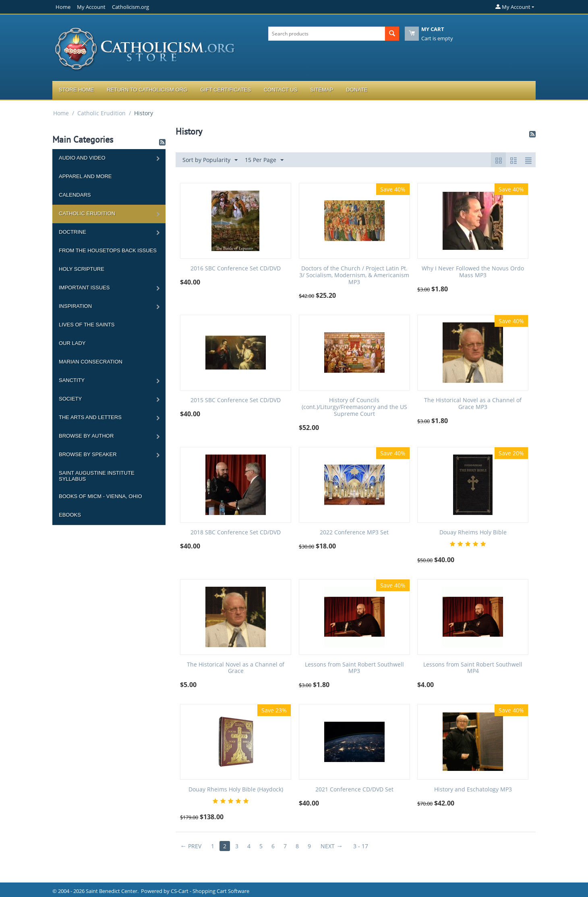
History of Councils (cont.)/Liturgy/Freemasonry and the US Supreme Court (354, 407)
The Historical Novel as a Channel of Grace (236, 668)
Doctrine (72, 232)
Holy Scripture (82, 269)
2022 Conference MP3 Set (354, 533)
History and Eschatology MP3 (473, 790)
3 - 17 (361, 846)
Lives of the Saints (87, 325)
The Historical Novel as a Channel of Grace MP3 (473, 404)
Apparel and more (85, 176)
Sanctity (72, 380)
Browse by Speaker (88, 454)
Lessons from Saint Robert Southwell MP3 (354, 668)
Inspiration (75, 306)
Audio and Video (82, 158)
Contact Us (281, 90)
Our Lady (72, 343)
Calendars (75, 195)
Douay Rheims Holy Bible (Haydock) (236, 790)
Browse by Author (86, 436)
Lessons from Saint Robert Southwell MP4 (473, 668)
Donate (357, 90)
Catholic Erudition (101, 113)
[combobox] (327, 34)
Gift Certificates (226, 90)
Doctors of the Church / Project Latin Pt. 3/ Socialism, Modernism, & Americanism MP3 (354, 275)
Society (70, 399)
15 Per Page (264, 160)
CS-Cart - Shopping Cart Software (210, 891)
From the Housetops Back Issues (108, 250)
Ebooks (70, 515)
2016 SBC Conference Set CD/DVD (236, 269)
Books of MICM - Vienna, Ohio (100, 496)
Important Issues (84, 288)
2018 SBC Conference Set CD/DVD (236, 533)
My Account (91, 7)
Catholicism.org (130, 7)
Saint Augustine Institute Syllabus (97, 476)
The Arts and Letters (90, 417)
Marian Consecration (91, 362)
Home (63, 7)
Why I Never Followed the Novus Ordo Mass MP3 (473, 272)
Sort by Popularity (210, 160)
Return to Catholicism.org (147, 90)
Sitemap (322, 90)
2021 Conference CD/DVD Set (354, 790)
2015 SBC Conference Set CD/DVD (236, 400)
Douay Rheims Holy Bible (473, 533)
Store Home (76, 90)
